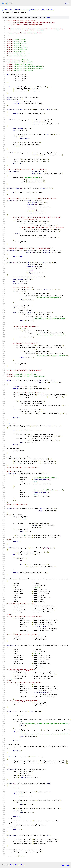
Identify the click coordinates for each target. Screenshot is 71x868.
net (43, 10)
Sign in (67, 3)
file (43, 17)
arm (10, 10)
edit (48, 17)
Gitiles (12, 865)
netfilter (50, 10)
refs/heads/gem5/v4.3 (29, 10)
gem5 (4, 10)
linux (16, 10)
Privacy (17, 865)
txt (63, 865)
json (67, 865)
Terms (23, 865)
